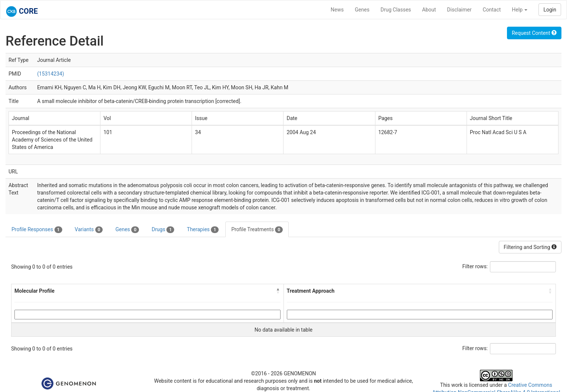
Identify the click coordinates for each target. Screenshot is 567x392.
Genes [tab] (127, 230)
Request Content (534, 33)
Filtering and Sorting (530, 247)
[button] (278, 291)
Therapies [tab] (203, 230)
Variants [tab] (89, 230)
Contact (492, 10)
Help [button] (520, 10)
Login (550, 10)
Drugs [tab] (163, 230)
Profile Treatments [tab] (257, 230)
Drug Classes (396, 10)
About (429, 10)
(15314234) (51, 74)
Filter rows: (475, 266)
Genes (362, 10)
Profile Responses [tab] (37, 230)
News (337, 10)
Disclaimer (459, 10)
